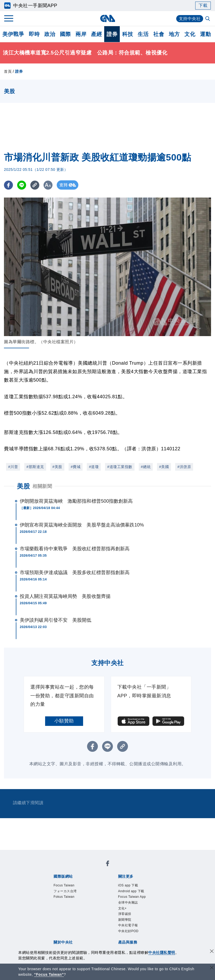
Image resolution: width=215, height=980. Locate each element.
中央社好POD (128, 931)
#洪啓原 (184, 467)
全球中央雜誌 (128, 903)
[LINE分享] (22, 185)
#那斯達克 (35, 467)
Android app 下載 (131, 891)
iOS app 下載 (128, 885)
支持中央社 (190, 19)
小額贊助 (64, 721)
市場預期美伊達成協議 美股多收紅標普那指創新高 (75, 573)
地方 (174, 34)
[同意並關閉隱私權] (212, 952)
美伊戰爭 (13, 34)
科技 (128, 34)
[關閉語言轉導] (212, 968)
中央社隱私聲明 (162, 952)
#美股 (57, 467)
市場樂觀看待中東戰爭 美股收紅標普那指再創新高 (75, 549)
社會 (159, 34)
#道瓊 (94, 467)
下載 (203, 5)
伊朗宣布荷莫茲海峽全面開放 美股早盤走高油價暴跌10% (82, 525)
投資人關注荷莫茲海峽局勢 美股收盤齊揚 (65, 596)
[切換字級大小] (49, 185)
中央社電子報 (128, 925)
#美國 (164, 467)
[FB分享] (9, 185)
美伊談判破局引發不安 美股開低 (56, 620)
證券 (112, 34)
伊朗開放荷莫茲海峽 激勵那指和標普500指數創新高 (76, 501)
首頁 (8, 71)
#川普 (13, 467)
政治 (50, 34)
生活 (143, 34)
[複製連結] (35, 185)
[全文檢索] (208, 19)
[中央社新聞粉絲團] (108, 864)
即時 (34, 34)
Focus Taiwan (64, 885)
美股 (23, 486)
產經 (96, 34)
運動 (205, 34)
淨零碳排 (125, 914)
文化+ (123, 908)
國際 (65, 34)
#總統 (146, 467)
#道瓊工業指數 (120, 467)
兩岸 (81, 34)
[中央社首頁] (107, 18)
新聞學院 (125, 920)
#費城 (76, 467)
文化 (190, 34)
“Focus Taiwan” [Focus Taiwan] (49, 974)
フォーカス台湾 (65, 891)
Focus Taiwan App (132, 897)
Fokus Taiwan (64, 897)
